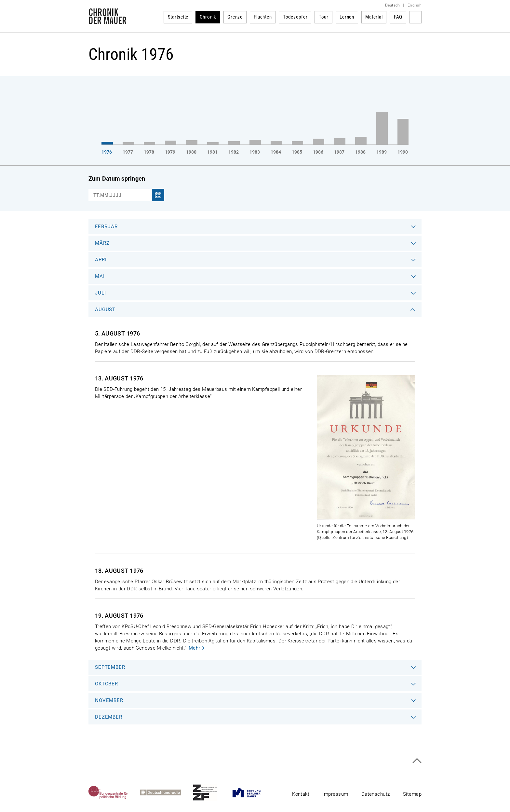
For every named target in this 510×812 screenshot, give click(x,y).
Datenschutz (376, 794)
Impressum (335, 794)
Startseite (178, 17)
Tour (324, 17)
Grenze (235, 17)
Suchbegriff (416, 17)
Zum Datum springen (117, 179)
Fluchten (263, 17)
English (415, 5)
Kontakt (301, 794)
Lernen (347, 17)
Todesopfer (295, 17)
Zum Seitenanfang (417, 761)
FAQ (398, 17)
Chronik (208, 17)
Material (374, 17)
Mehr (195, 648)
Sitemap (412, 794)
